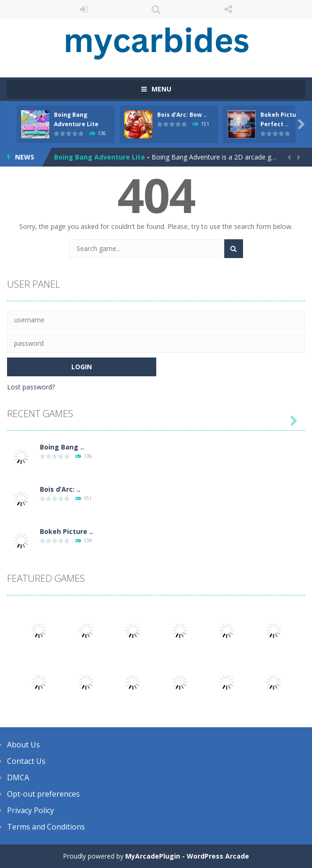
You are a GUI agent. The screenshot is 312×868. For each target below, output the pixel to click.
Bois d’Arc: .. (60, 489)
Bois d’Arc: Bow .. (182, 115)
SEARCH (156, 9)
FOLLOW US (228, 9)
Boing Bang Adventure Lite (99, 157)
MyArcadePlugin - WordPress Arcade (187, 856)
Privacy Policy (30, 810)
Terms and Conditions (46, 827)
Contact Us (26, 761)
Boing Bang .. (62, 447)
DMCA (18, 777)
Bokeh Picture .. (66, 531)
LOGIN (84, 9)
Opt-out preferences (43, 794)
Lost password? (31, 387)
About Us (23, 745)
